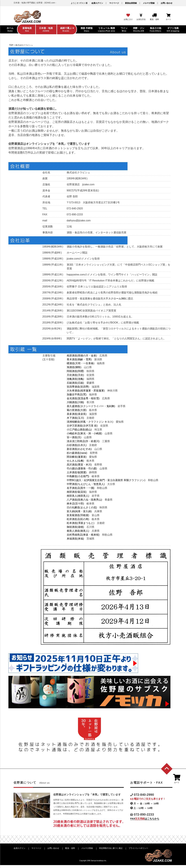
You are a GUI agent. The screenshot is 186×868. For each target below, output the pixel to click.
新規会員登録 (131, 3)
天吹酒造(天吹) (75, 375)
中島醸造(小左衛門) (78, 476)
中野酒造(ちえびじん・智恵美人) (86, 484)
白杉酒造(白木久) (77, 445)
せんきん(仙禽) (75, 461)
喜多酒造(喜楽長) (77, 414)
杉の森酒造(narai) (77, 453)
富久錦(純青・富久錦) (79, 511)
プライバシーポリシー (138, 848)
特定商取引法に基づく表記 (111, 848)
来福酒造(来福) (75, 539)
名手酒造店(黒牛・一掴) (81, 488)
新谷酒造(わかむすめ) (79, 449)
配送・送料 (70, 848)
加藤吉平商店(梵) (77, 394)
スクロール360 (117, 299)
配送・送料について (12, 206)
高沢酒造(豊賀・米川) (79, 465)
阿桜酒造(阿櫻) (75, 371)
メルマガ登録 (149, 3)
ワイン (6, 132)
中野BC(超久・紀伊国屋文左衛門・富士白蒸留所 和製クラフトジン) (106, 480)
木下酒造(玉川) (75, 418)
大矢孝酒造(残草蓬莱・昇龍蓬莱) (86, 391)
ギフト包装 (8, 161)
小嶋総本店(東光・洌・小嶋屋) (84, 433)
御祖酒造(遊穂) (75, 527)
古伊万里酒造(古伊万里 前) (82, 426)
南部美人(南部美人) (78, 496)
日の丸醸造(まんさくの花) (82, 507)
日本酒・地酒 (9, 114)
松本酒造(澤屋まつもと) (81, 523)
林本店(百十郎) (75, 504)
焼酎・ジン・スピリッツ (15, 126)
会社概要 (7, 211)
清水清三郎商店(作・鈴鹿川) (83, 441)
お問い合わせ (167, 3)
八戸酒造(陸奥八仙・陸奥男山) (84, 500)
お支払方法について (12, 200)
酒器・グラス (9, 143)
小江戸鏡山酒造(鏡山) (79, 430)
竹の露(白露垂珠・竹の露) (82, 468)
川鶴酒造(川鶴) (75, 402)
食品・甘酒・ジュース (13, 149)
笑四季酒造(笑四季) (78, 387)
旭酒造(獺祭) (74, 367)
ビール (6, 137)
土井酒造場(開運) (77, 472)
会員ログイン (97, 3)
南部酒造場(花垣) (77, 492)
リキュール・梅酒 (11, 120)
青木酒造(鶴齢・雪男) (79, 359)
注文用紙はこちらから (17, 552)
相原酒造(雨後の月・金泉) (82, 356)
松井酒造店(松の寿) (78, 519)
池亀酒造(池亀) (75, 379)
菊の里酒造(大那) (77, 410)
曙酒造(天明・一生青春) (81, 363)
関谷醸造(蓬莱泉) (77, 457)
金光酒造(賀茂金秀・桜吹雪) (83, 398)
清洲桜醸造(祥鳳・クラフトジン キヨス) (90, 422)
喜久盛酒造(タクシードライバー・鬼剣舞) (91, 406)
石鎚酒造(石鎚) (75, 383)
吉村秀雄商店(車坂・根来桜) (83, 535)
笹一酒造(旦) (74, 437)
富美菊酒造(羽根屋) (78, 515)
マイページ (114, 3)
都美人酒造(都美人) (78, 531)
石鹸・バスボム (10, 155)
